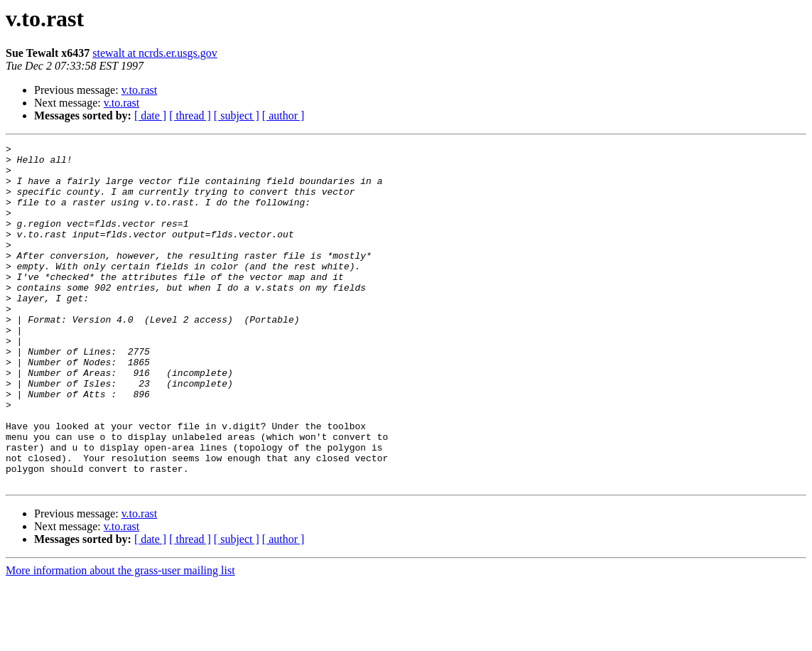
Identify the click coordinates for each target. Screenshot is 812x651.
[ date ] (150, 115)
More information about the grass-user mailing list (120, 639)
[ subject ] (237, 115)
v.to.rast (140, 90)
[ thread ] (190, 115)
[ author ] (283, 115)
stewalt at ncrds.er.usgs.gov (155, 53)
